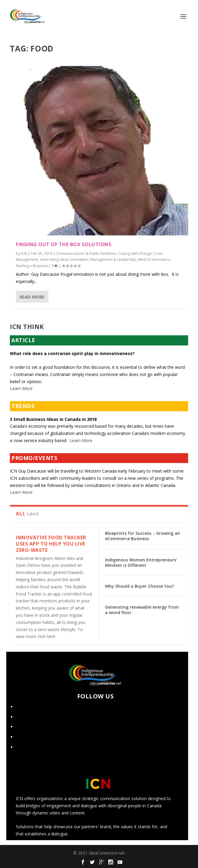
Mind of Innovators (154, 259)
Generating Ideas (54, 259)
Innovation (80, 259)
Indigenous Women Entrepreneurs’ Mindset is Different (141, 562)
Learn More (21, 388)
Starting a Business (32, 266)
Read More (32, 297)
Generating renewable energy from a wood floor (142, 610)
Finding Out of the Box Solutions (64, 244)
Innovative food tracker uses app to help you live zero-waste (51, 544)
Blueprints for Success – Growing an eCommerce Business (143, 536)
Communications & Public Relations (86, 253)
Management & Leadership (113, 259)
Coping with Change (135, 253)
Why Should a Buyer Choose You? (140, 586)
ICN (24, 253)
